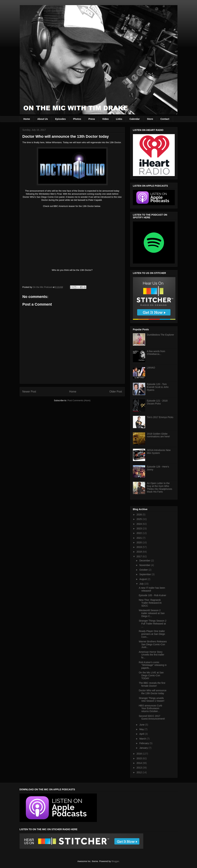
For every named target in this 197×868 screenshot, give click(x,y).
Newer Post (29, 392)
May (142, 729)
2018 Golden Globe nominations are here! (158, 435)
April (142, 734)
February (144, 743)
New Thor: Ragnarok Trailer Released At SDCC (150, 603)
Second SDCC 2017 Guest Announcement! (152, 717)
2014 (139, 763)
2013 (139, 768)
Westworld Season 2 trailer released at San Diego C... (152, 613)
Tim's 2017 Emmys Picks (160, 417)
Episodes (61, 119)
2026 (139, 515)
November (145, 565)
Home (27, 119)
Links (119, 119)
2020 (139, 542)
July (142, 584)
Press (92, 119)
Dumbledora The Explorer (160, 335)
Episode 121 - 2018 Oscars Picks (157, 402)
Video (105, 119)
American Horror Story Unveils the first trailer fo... (151, 655)
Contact (165, 119)
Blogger (115, 861)
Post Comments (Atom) (79, 400)
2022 (139, 533)
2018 (139, 552)
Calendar (135, 119)
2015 (139, 758)
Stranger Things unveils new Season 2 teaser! (151, 700)
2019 (139, 547)
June (142, 725)
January (144, 748)
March (143, 739)
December (145, 561)
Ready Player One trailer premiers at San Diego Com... (152, 634)
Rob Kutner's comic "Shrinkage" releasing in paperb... (153, 665)
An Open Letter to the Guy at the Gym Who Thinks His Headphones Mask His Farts (160, 487)
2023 (139, 529)
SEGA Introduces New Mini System (159, 452)
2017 (139, 556)
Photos (77, 119)
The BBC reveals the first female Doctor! (152, 684)
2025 (139, 519)
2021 (139, 538)
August (143, 579)
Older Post (116, 392)
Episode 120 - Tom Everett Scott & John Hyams (158, 387)
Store (150, 119)
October (144, 570)
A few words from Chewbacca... (156, 353)
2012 (139, 772)
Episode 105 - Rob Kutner (152, 595)
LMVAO (151, 368)
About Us (42, 119)
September (145, 574)
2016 (139, 754)
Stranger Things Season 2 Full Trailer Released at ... (152, 624)
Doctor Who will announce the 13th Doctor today (153, 692)
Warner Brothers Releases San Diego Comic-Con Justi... (153, 644)
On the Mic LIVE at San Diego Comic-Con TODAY (151, 675)
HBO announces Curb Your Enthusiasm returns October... (150, 708)
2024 (139, 524)
